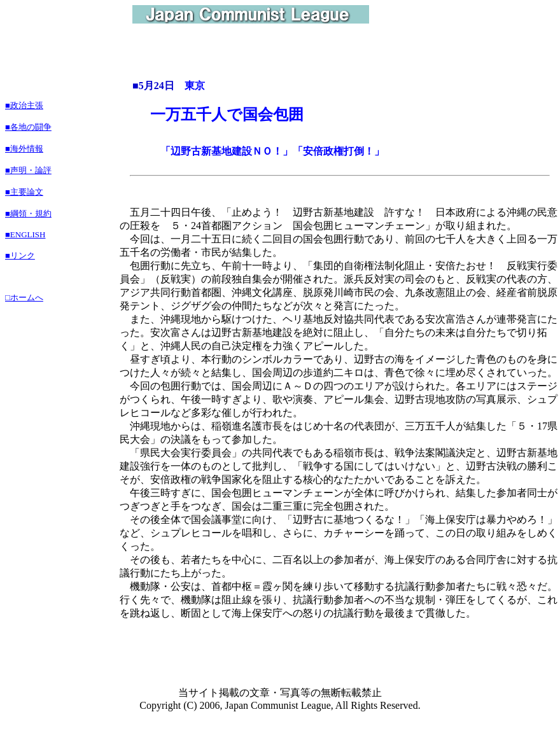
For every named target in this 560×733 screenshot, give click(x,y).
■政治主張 (24, 105)
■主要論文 (24, 192)
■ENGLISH (25, 234)
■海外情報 (24, 149)
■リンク (20, 255)
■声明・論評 (28, 170)
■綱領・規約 (28, 213)
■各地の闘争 (28, 127)
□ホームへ (24, 297)
